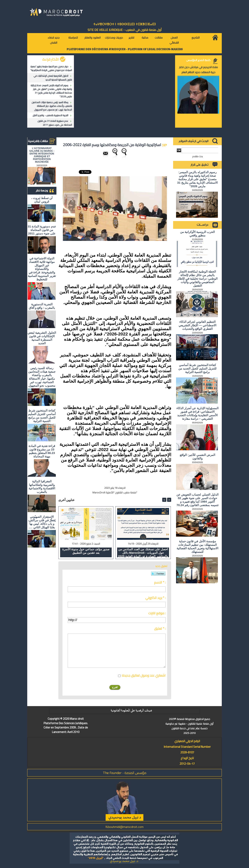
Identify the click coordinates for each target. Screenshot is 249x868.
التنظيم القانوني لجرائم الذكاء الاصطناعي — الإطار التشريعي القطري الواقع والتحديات (197, 325)
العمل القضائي (174, 40)
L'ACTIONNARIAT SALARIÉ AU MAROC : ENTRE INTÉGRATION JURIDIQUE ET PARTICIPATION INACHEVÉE (42, 155)
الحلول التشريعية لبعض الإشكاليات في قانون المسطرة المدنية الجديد (53, 78)
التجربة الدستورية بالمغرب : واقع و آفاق (50, 115)
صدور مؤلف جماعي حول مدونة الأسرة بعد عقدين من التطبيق (86, 551)
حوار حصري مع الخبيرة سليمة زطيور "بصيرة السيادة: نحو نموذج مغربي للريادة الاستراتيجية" (51, 68)
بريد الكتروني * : (155, 598)
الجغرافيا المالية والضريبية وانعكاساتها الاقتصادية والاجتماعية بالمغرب (42, 487)
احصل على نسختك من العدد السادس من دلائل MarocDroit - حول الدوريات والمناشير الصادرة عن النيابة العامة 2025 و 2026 (143, 552)
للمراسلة (73, 38)
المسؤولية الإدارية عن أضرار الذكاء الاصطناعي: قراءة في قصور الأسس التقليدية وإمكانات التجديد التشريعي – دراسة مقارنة (197, 413)
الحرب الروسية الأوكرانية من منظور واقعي (198, 234)
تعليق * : (160, 628)
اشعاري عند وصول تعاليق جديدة (144, 675)
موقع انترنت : (157, 613)
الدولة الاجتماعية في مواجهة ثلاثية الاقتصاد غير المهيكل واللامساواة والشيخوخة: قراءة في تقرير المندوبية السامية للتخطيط (42, 269)
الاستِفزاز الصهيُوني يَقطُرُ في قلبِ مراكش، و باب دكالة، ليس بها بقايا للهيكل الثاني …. (42, 522)
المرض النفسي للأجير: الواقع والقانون (197, 457)
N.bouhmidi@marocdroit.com (124, 827)
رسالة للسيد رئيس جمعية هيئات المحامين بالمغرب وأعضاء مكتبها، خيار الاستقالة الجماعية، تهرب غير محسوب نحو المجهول (52, 106)
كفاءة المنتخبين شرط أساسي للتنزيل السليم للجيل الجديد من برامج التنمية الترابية (42, 416)
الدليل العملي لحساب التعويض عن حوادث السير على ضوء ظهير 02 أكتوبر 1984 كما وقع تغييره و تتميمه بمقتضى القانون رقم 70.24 (197, 500)
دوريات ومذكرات (114, 38)
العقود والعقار (92, 38)
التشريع (196, 38)
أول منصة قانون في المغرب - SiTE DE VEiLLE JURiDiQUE (125, 30)
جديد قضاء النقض (54, 40)
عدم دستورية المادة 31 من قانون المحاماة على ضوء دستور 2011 (55, 123)
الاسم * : (160, 582)
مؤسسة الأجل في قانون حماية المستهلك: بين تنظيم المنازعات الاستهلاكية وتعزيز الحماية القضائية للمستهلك (198, 546)
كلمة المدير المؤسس (198, 60)
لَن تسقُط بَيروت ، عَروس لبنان (42, 200)
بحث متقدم (198, 156)
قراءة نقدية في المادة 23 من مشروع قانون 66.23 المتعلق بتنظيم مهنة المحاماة (42, 451)
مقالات (159, 38)
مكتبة (145, 38)
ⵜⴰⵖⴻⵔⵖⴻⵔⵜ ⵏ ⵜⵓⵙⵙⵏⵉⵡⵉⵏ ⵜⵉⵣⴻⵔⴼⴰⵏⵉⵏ (124, 24)
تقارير (131, 38)
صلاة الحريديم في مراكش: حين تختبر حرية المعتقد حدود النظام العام (198, 70)
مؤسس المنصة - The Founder (125, 773)
